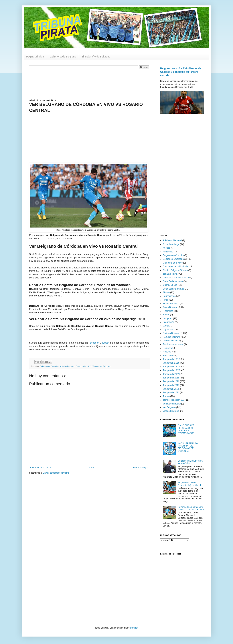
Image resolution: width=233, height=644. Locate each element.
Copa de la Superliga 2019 (176, 278)
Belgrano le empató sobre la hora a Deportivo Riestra (191, 508)
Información (169, 322)
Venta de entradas (172, 404)
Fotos (166, 300)
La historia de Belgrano (63, 57)
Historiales (168, 311)
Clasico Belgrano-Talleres (175, 270)
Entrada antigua (141, 468)
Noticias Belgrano (67, 366)
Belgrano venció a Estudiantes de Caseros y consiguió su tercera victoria (181, 72)
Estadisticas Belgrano (173, 289)
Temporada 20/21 (171, 374)
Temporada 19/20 (171, 370)
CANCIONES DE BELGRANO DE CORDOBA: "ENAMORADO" (186, 429)
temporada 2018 (171, 389)
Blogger (134, 628)
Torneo (95, 366)
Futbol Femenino (171, 304)
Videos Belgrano (171, 411)
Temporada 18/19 (84, 366)
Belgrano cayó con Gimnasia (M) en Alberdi (190, 484)
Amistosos (168, 252)
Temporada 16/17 (171, 359)
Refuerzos (168, 348)
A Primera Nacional (172, 240)
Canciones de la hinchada (175, 266)
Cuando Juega (170, 285)
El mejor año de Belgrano (96, 57)
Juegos (166, 326)
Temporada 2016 (171, 381)
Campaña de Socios (173, 263)
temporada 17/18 (171, 363)
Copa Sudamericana (173, 281)
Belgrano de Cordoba (49, 366)
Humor (166, 315)
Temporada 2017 (171, 385)
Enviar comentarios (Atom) (56, 473)
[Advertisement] (89, 84)
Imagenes (168, 318)
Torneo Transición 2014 (174, 400)
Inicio (92, 468)
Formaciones (169, 296)
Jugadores (168, 330)
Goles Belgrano (170, 307)
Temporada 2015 (171, 378)
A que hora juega (171, 244)
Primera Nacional (171, 341)
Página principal (35, 57)
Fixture (166, 292)
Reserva (167, 352)
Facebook (94, 343)
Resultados (168, 356)
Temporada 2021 (171, 392)
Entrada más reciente (40, 468)
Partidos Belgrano (172, 337)
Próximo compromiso (173, 344)
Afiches (166, 248)
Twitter (105, 343)
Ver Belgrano (105, 366)
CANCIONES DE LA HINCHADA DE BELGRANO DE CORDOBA (188, 447)
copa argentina (170, 274)
